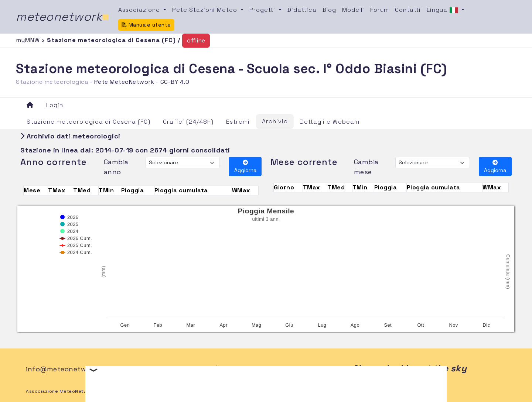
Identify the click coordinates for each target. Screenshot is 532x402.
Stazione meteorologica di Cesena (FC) (88, 122)
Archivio (275, 121)
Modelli (353, 10)
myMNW (29, 40)
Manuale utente (146, 25)
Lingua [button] (443, 10)
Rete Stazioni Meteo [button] (206, 10)
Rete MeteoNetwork (124, 82)
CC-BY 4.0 (175, 82)
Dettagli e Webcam (330, 122)
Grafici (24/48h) (188, 122)
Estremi (238, 122)
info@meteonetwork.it (65, 369)
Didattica (302, 10)
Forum (380, 10)
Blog (329, 10)
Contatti (408, 10)
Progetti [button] (263, 10)
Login (55, 105)
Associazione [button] (140, 10)
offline (196, 40)
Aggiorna (245, 167)
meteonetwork (63, 17)
